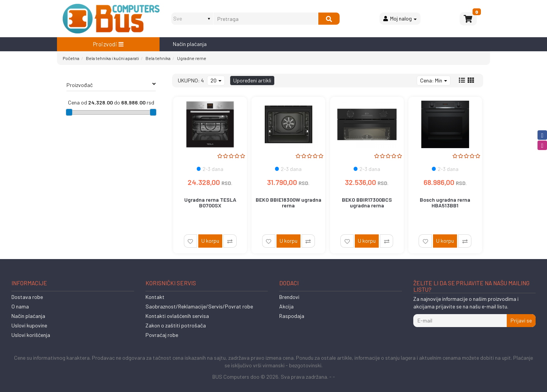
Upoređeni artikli (252, 80)
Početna (71, 58)
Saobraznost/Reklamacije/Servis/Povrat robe (199, 306)
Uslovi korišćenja (31, 335)
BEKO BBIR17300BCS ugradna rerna (367, 202)
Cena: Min (434, 80)
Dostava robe (27, 297)
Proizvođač (111, 85)
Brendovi (289, 297)
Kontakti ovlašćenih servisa (177, 316)
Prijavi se (521, 320)
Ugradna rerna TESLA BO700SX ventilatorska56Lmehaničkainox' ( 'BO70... (214, 208)
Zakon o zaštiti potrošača (176, 325)
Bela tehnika (158, 58)
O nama (20, 306)
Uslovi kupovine (29, 325)
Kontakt (155, 297)
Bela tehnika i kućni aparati (112, 58)
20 (216, 80)
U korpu (210, 241)
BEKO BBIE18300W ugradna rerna (289, 202)
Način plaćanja (190, 44)
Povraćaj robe (162, 335)
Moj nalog (400, 18)
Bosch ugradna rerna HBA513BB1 (445, 202)
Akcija (286, 306)
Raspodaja (292, 316)
